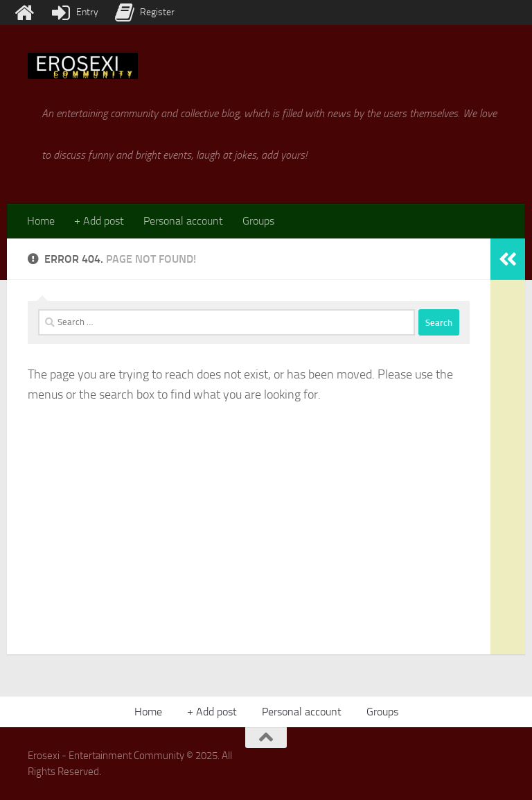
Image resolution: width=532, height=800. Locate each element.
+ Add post (99, 221)
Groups (258, 221)
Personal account (183, 221)
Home (41, 221)
